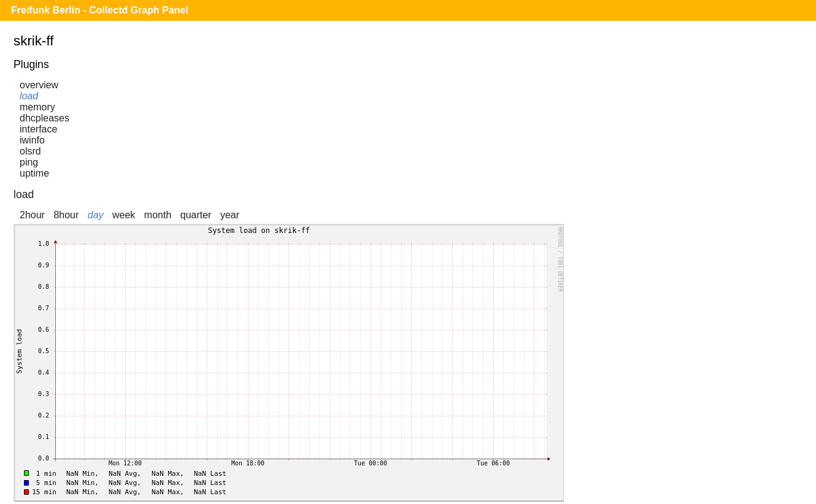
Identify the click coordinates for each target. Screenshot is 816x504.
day (96, 215)
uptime (34, 173)
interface (38, 129)
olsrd (30, 151)
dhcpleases (44, 118)
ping (29, 162)
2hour (32, 215)
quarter (196, 215)
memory (37, 107)
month (158, 215)
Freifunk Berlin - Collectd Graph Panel (100, 10)
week (124, 215)
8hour (66, 215)
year (230, 215)
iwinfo (32, 140)
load (29, 96)
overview (39, 85)
